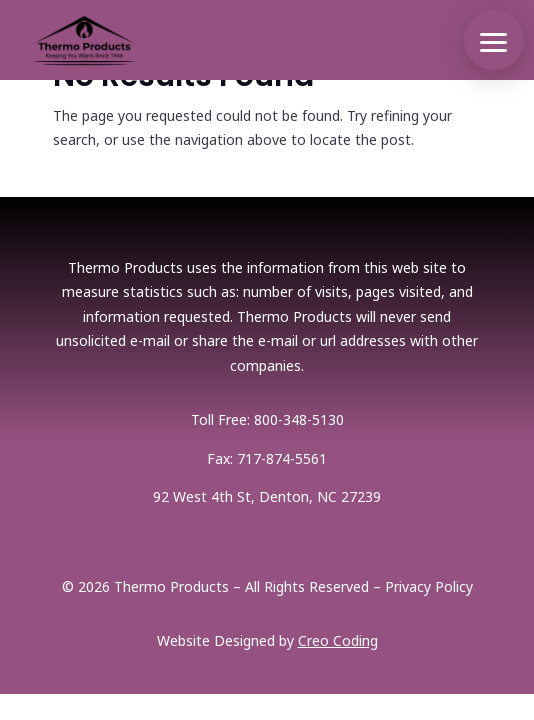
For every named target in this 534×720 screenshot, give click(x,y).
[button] (494, 40)
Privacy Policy (429, 586)
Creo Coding (338, 640)
